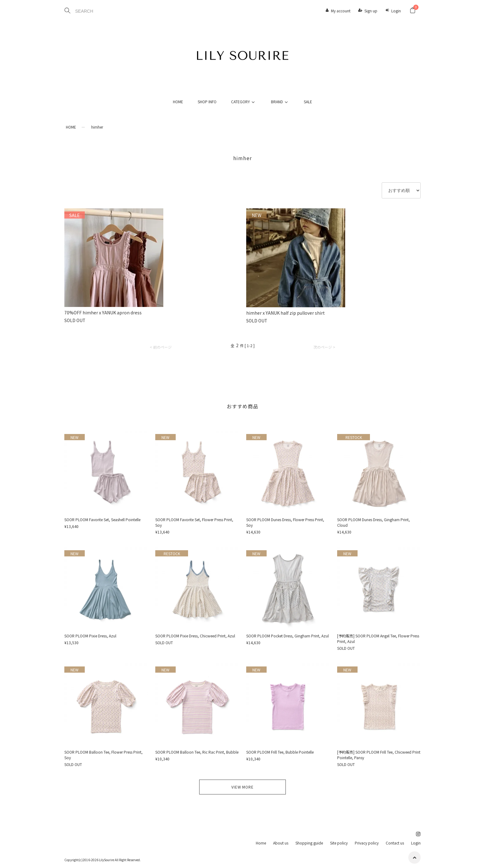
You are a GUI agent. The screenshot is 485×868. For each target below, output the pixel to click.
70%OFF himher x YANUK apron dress (103, 313)
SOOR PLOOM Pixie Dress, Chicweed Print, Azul (195, 636)
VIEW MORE (242, 787)
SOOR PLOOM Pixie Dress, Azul (90, 636)
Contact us (395, 843)
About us (281, 843)
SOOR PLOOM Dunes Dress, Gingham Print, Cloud (373, 522)
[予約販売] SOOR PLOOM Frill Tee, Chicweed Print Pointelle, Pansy (379, 755)
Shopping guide (309, 843)
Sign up (371, 11)
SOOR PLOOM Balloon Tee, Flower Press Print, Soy (103, 755)
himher (97, 127)
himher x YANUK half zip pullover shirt (285, 313)
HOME (178, 102)
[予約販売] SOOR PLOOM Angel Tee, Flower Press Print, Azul (378, 638)
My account (341, 11)
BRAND (280, 102)
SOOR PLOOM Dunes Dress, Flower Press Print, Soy (285, 522)
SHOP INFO (207, 102)
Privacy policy (367, 843)
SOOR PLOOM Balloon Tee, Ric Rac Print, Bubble (197, 752)
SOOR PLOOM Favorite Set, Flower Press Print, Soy (194, 522)
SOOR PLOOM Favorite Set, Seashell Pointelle (102, 519)
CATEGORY (244, 102)
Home (261, 843)
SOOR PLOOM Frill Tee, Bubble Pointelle (280, 752)
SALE (308, 102)
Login (396, 11)
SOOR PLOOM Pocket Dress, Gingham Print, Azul (288, 636)
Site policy (339, 843)
